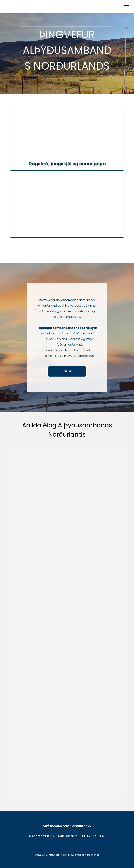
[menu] (126, 7)
